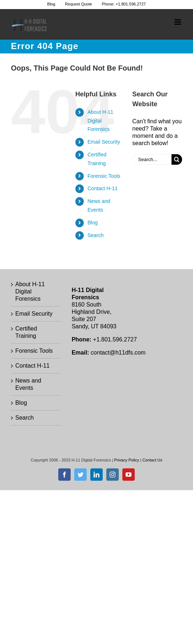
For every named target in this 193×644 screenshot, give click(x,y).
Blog (92, 223)
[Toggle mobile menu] (178, 22)
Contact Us (152, 460)
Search (95, 235)
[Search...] (152, 159)
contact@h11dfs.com (118, 353)
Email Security (104, 142)
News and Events (28, 384)
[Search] (177, 159)
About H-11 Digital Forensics (100, 121)
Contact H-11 (102, 188)
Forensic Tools (104, 176)
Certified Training (26, 332)
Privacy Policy (127, 460)
